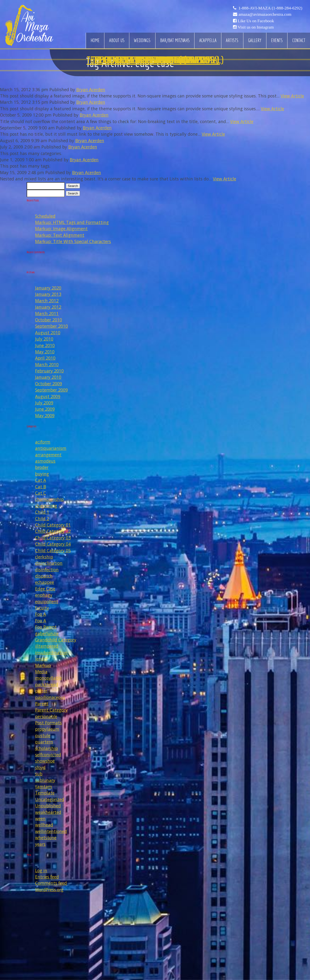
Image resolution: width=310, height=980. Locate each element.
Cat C (41, 493)
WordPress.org (49, 890)
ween (40, 818)
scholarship (46, 748)
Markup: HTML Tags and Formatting (72, 222)
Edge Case (45, 589)
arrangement (48, 455)
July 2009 (44, 403)
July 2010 (44, 339)
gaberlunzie (47, 633)
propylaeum (47, 729)
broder (42, 467)
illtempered (47, 646)
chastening (46, 506)
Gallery (255, 40)
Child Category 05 (53, 550)
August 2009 (48, 396)
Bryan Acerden (91, 89)
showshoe (45, 761)
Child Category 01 (53, 525)
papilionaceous (50, 697)
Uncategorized (50, 799)
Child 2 (42, 519)
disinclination (49, 563)
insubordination (51, 653)
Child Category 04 (53, 544)
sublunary (45, 780)
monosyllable (48, 678)
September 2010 (51, 326)
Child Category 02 (53, 531)
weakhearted (48, 812)
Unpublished (48, 806)
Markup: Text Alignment (60, 235)
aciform (43, 442)
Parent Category (51, 710)
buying (42, 474)
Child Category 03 (53, 538)
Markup (43, 665)
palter (41, 691)
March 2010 (47, 364)
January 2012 (48, 307)
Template (45, 793)
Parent (42, 704)
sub (39, 774)
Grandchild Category (56, 640)
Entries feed (47, 877)
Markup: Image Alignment (61, 229)
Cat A (41, 480)
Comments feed (51, 883)
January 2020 (48, 288)
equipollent (47, 601)
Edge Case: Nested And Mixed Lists (155, 60)
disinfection (47, 570)
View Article (292, 96)
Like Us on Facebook (256, 21)
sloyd (40, 767)
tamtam (44, 787)
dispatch (44, 576)
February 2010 (49, 371)
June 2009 (45, 409)
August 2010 (48, 333)
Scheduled (45, 216)
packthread (47, 684)
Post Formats (48, 723)
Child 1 (42, 512)
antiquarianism (51, 448)
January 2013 (48, 294)
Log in (41, 870)
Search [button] (73, 186)
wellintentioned (51, 831)
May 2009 (45, 416)
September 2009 (51, 390)
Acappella (208, 40)
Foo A (41, 614)
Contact (299, 40)
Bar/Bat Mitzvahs (175, 40)
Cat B (41, 487)
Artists (232, 40)
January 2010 (48, 377)
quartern (44, 742)
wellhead (44, 825)
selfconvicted (48, 755)
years (40, 844)
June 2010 (45, 345)
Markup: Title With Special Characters (73, 241)
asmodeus (45, 461)
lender (41, 659)
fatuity (42, 608)
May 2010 (45, 352)
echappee (45, 582)
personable (46, 716)
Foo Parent (46, 627)
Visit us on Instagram (256, 27)
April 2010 (45, 358)
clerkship (44, 557)
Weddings (142, 40)
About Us (117, 40)
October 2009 (49, 384)
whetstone (46, 838)
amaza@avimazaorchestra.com (265, 14)
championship (49, 499)
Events (277, 40)
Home (95, 40)
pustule (43, 735)
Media (41, 672)
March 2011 (47, 313)
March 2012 (47, 301)
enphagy (44, 595)
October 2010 (49, 320)
